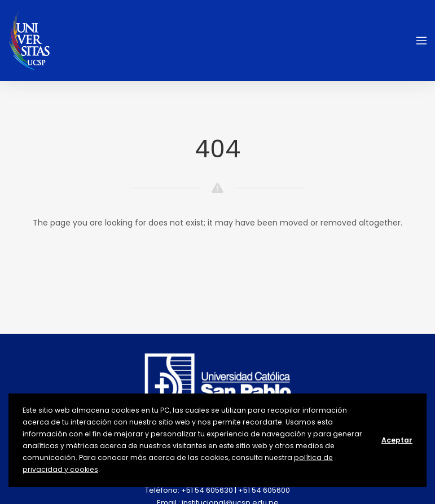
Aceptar (397, 440)
